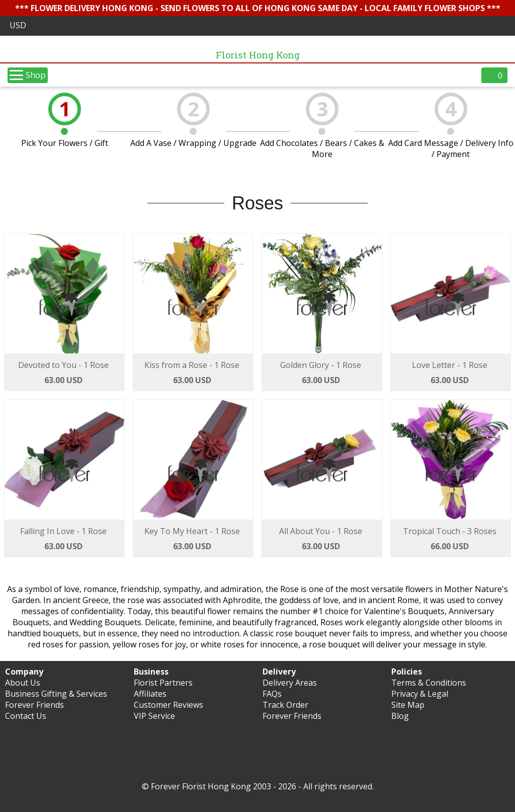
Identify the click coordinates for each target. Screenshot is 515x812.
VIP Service (154, 716)
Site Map (408, 705)
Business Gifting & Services (56, 694)
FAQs (272, 694)
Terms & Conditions (429, 683)
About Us (23, 683)
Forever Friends (34, 705)
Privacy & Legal (420, 694)
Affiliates (150, 694)
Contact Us (26, 716)
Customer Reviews (168, 705)
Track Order (285, 705)
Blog (400, 716)
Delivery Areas (290, 683)
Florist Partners (163, 683)
